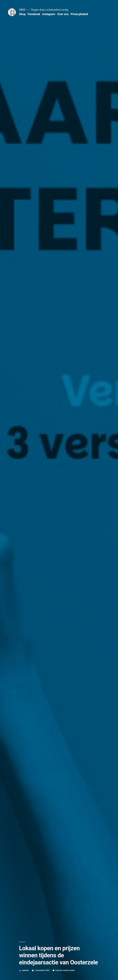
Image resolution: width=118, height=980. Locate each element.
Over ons (63, 14)
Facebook (34, 14)
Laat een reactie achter (65, 970)
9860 (22, 10)
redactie (25, 970)
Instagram (49, 14)
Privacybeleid (79, 14)
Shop (22, 14)
